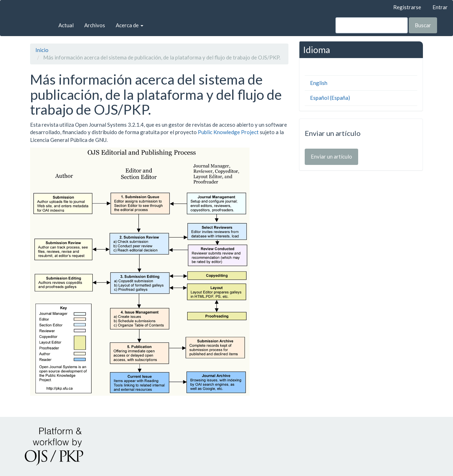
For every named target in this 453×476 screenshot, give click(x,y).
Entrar (440, 7)
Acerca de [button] (130, 25)
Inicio (42, 50)
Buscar (423, 25)
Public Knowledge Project (228, 132)
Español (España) (330, 98)
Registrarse (407, 7)
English (319, 83)
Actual (66, 25)
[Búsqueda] (372, 25)
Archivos (95, 25)
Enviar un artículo (331, 156)
